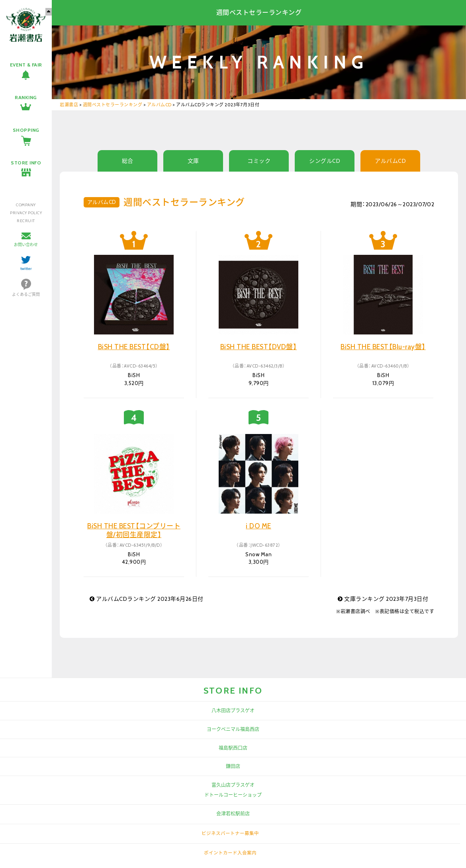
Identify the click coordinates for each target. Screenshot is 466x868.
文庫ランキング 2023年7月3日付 (383, 599)
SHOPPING (26, 130)
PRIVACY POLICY (26, 213)
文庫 (193, 161)
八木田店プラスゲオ (233, 711)
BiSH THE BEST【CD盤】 (134, 347)
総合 (128, 161)
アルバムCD (390, 161)
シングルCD (325, 161)
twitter (26, 269)
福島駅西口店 (233, 748)
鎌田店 (233, 766)
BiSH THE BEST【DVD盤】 (259, 347)
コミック (259, 161)
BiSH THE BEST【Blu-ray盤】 (383, 347)
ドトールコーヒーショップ (233, 795)
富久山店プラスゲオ (233, 785)
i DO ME (258, 526)
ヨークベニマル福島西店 (233, 729)
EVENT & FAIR (26, 65)
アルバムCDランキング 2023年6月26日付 (147, 599)
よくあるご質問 (26, 294)
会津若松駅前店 (233, 814)
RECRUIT (26, 221)
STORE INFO (26, 163)
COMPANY (26, 205)
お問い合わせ (26, 245)
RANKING (26, 97)
